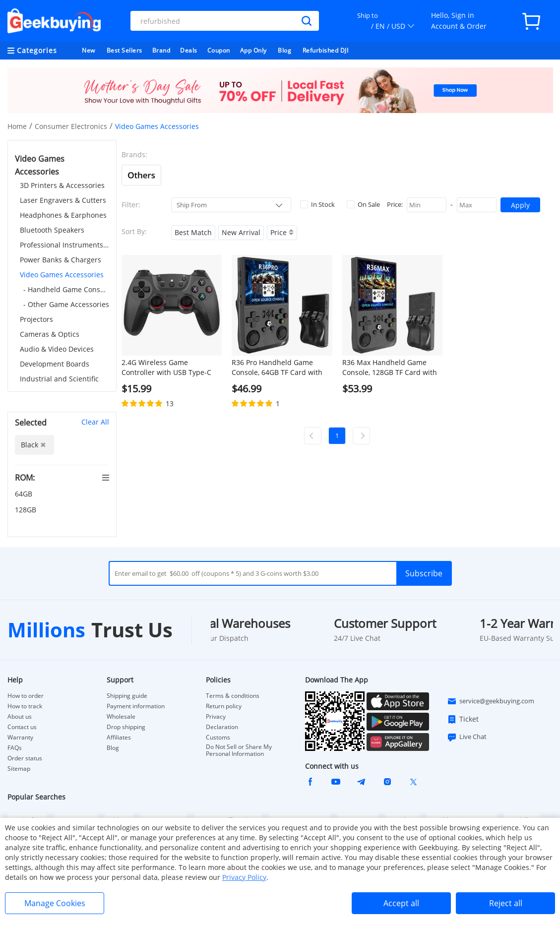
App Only (253, 50)
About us (20, 717)
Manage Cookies (55, 903)
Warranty (20, 738)
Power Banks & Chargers (61, 260)
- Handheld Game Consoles (66, 289)
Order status (25, 758)
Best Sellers (124, 50)
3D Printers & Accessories (62, 185)
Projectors (36, 319)
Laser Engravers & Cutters (63, 200)
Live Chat (467, 737)
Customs (218, 738)
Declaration (222, 727)
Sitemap (19, 769)
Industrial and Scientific (59, 379)
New (89, 50)
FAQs (15, 748)
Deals (189, 50)
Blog (284, 50)
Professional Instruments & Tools (64, 245)
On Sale (363, 204)
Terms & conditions (233, 696)
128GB (27, 510)
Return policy (224, 706)
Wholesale (121, 717)
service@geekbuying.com (491, 701)
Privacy (216, 717)
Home (17, 126)
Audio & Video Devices (57, 349)
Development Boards (55, 364)
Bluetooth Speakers (52, 230)
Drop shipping (126, 727)
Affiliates (119, 738)
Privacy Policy (244, 877)
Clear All (95, 422)
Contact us (22, 727)
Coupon (219, 50)
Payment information (136, 706)
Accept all (401, 903)
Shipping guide (127, 696)
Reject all (506, 903)
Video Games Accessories (62, 275)
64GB (25, 494)
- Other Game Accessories (66, 304)
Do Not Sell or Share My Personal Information (239, 750)
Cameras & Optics (50, 334)
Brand (161, 50)
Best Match (193, 232)
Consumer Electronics (71, 126)
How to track (25, 706)
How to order (26, 696)
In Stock (317, 204)
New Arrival (241, 232)
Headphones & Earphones (63, 215)
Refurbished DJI (326, 50)
